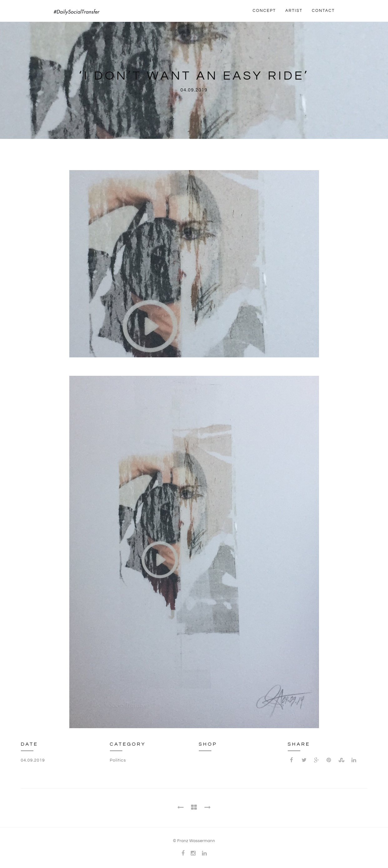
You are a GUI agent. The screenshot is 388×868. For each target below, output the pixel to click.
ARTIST (294, 11)
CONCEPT (264, 11)
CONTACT (323, 11)
